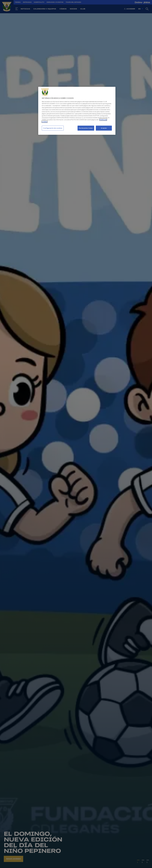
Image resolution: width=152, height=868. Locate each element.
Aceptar (104, 128)
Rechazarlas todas (86, 128)
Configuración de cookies (53, 128)
